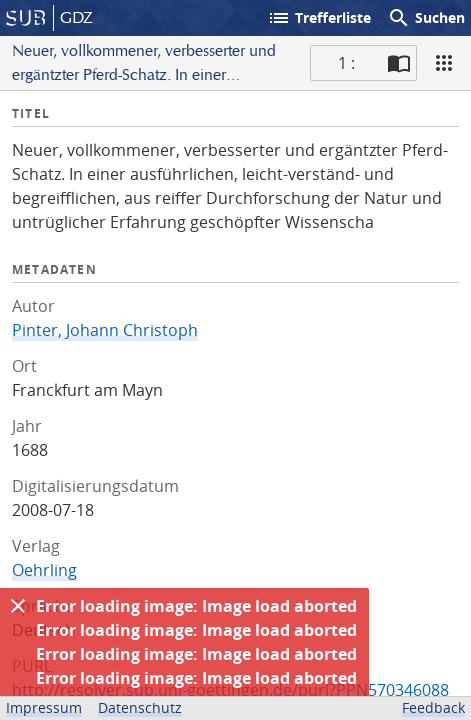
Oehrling (44, 570)
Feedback (433, 707)
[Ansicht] (444, 63)
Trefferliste (319, 18)
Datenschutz (140, 707)
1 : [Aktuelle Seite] (346, 63)
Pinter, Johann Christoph (105, 330)
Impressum (44, 707)
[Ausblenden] (18, 606)
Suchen (426, 18)
